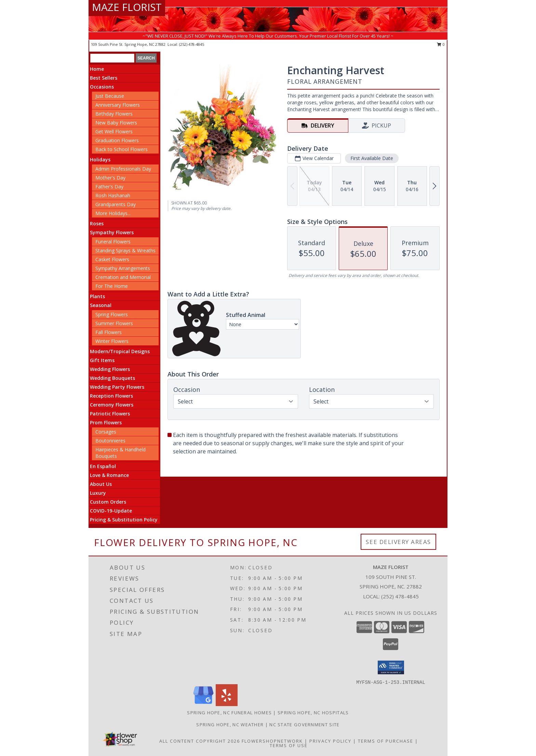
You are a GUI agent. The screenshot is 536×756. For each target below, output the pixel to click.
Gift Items (102, 360)
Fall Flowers (109, 332)
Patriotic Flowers (110, 414)
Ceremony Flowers (112, 405)
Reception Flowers (111, 396)
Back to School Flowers (122, 149)
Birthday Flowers (114, 114)
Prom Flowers (106, 422)
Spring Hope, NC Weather (230, 725)
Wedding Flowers (110, 369)
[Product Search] (112, 58)
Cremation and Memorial (123, 277)
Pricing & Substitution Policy (124, 520)
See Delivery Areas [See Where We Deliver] (398, 542)
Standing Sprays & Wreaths (125, 250)
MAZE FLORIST (127, 7)
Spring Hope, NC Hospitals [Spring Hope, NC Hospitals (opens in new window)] (313, 713)
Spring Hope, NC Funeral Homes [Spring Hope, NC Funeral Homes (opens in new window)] (229, 713)
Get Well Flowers (114, 131)
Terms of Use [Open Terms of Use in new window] (289, 745)
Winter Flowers (112, 341)
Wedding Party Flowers (117, 387)
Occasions (102, 87)
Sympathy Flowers (112, 232)
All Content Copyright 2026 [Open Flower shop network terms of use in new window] (200, 741)
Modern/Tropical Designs (120, 351)
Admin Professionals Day (123, 169)
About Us (101, 484)
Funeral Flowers (113, 242)
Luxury (98, 493)
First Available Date (372, 158)
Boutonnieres (110, 441)
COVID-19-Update (111, 511)
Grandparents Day (116, 204)
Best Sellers (104, 78)
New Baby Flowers (116, 123)
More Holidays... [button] (113, 213)
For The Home (112, 286)
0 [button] (441, 44)
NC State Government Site (304, 725)
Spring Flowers (112, 314)
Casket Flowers (112, 259)
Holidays (100, 160)
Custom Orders (108, 502)
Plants (97, 296)
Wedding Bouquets (112, 378)
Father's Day (109, 187)
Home (97, 69)
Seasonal (101, 305)
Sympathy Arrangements (123, 268)
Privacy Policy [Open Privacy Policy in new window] (330, 741)
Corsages (106, 432)
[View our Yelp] (227, 704)
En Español (103, 466)
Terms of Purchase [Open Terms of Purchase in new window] (386, 741)
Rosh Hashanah (113, 195)
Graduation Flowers (117, 140)
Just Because (110, 96)
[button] (391, 667)
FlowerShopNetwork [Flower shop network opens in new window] (272, 741)
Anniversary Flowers (118, 105)
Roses (97, 223)
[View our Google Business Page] (203, 704)
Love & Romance (109, 475)
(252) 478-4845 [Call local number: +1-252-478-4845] (192, 44)
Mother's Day (110, 178)
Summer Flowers (114, 323)
